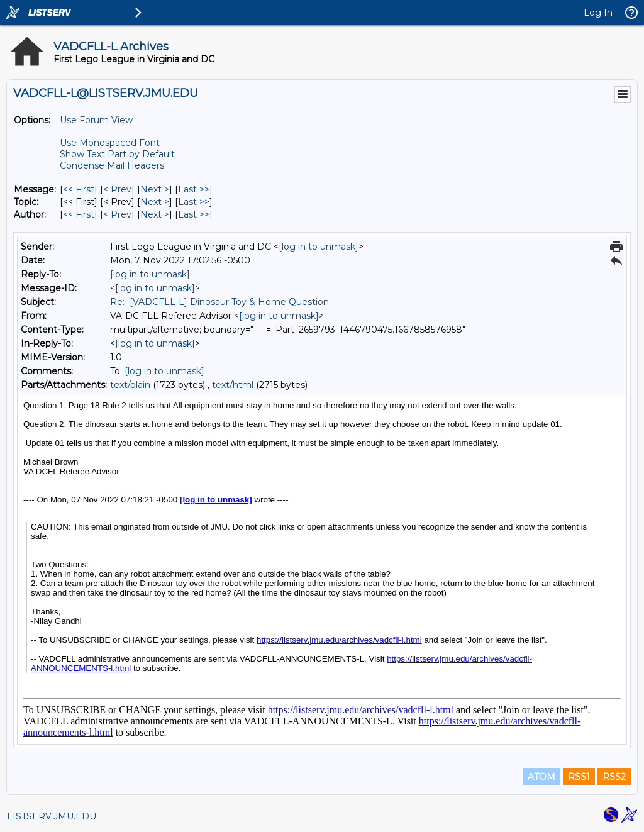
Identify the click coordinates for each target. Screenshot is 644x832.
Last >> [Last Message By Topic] (194, 202)
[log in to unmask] (319, 247)
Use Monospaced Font (110, 143)
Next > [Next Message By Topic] (155, 202)
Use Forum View (96, 120)
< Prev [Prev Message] (117, 189)
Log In (598, 13)
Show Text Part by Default (117, 154)
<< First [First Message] (79, 189)
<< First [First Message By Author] (79, 214)
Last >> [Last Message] (194, 189)
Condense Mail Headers (112, 165)
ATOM (541, 777)
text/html (233, 385)
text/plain (130, 385)
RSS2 (614, 777)
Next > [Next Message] (155, 189)
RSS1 (579, 777)
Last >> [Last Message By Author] (194, 214)
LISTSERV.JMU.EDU (52, 816)
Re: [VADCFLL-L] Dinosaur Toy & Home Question (219, 302)
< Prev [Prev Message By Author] (117, 214)
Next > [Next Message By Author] (155, 214)
